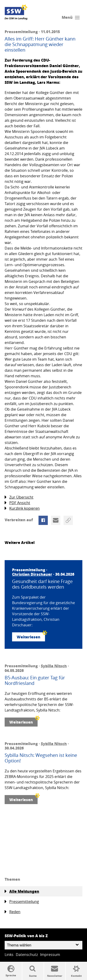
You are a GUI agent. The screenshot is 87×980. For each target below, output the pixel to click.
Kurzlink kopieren (22, 508)
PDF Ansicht (17, 503)
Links (9, 955)
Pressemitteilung (22, 902)
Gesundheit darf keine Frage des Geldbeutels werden (42, 584)
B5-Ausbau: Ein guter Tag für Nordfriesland (35, 680)
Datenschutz (27, 955)
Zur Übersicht (19, 497)
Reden (13, 912)
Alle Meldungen (22, 891)
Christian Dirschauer (32, 574)
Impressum (50, 955)
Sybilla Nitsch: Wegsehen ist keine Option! (41, 758)
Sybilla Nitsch (54, 666)
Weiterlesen (31, 636)
